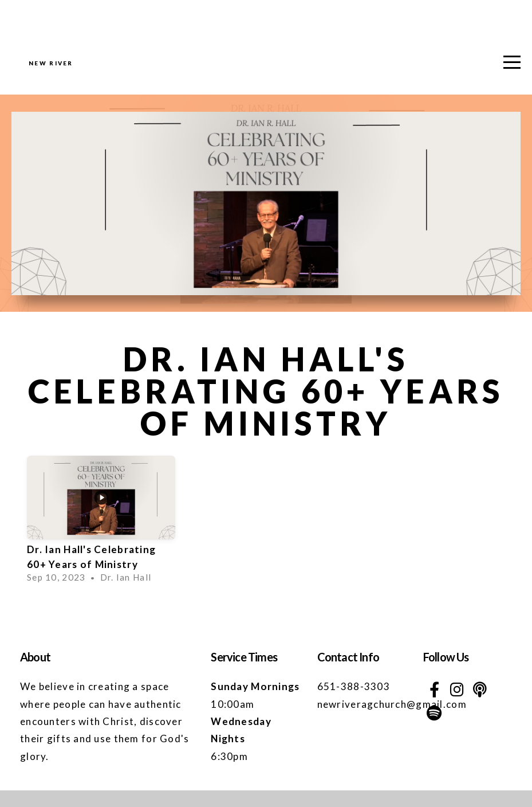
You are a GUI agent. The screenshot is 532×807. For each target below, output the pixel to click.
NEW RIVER (107, 72)
